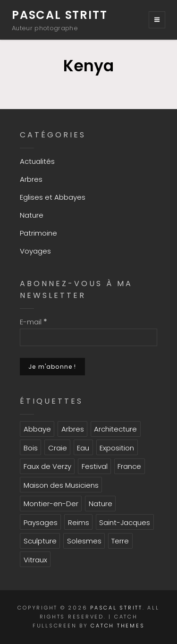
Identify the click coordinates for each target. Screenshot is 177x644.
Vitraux (35, 560)
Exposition (117, 448)
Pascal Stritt (59, 15)
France (129, 466)
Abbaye (37, 429)
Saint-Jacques (125, 522)
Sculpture (40, 541)
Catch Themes (118, 626)
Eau (83, 448)
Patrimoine (38, 233)
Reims (79, 522)
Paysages (41, 522)
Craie (58, 448)
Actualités (37, 161)
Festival (95, 466)
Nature (32, 215)
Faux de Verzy (47, 466)
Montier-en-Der (51, 504)
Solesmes (84, 541)
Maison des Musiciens (61, 485)
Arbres (31, 179)
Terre (120, 541)
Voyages (35, 251)
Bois (31, 448)
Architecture (115, 429)
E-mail (34, 322)
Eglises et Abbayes (53, 197)
